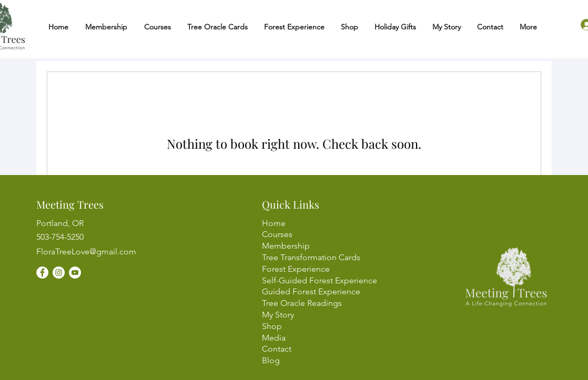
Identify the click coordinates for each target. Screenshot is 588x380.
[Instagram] (59, 273)
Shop (272, 326)
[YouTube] (75, 273)
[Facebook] (42, 273)
